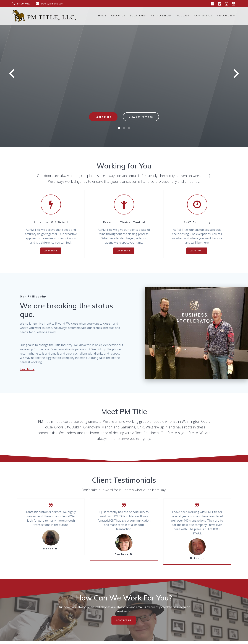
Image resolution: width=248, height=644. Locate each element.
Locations (138, 15)
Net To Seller (161, 15)
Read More (27, 369)
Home (102, 15)
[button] (119, 128)
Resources (225, 15)
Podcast (183, 15)
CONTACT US (124, 620)
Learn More (103, 117)
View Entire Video (141, 117)
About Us (118, 15)
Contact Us (203, 15)
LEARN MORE (51, 251)
